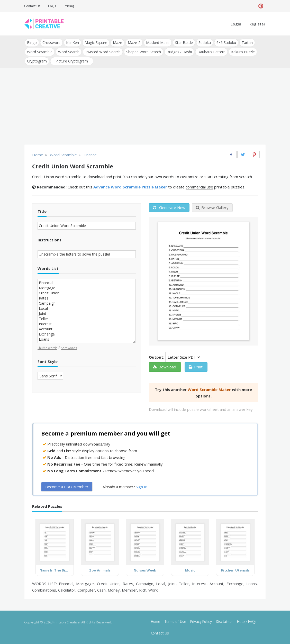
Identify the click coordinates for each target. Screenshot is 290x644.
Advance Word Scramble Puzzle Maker (130, 187)
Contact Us (32, 6)
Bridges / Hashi (179, 52)
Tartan (247, 43)
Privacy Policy (201, 622)
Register (257, 24)
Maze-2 (134, 43)
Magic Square (96, 43)
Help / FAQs (247, 622)
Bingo (32, 43)
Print (196, 367)
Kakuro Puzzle (243, 52)
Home (156, 622)
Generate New (169, 207)
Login (236, 24)
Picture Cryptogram (72, 61)
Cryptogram (37, 61)
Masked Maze (158, 43)
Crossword (51, 43)
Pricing (69, 6)
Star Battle (184, 43)
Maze (117, 43)
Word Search (69, 52)
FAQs (52, 6)
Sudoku (205, 43)
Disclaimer (224, 622)
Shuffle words (47, 348)
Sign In (142, 487)
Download (165, 367)
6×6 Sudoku (226, 43)
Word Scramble (40, 52)
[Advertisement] (145, 107)
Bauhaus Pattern (211, 52)
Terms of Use (175, 622)
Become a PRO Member (67, 487)
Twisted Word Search (103, 52)
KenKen (72, 43)
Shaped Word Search (144, 52)
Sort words (69, 348)
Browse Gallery (212, 207)
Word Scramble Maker (209, 389)
